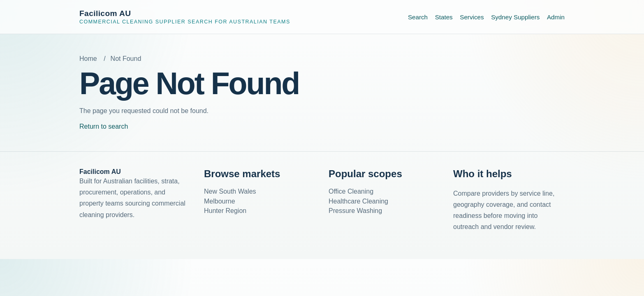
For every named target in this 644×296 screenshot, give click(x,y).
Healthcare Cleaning (358, 201)
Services (472, 17)
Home (88, 59)
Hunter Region (225, 211)
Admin (556, 17)
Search (418, 17)
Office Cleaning (351, 191)
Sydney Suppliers (515, 17)
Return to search (104, 126)
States (444, 17)
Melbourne (220, 201)
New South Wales (230, 191)
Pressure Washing (355, 211)
